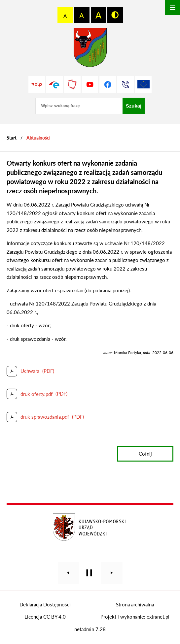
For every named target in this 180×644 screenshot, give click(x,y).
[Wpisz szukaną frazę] (79, 106)
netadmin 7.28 (90, 629)
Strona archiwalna (135, 604)
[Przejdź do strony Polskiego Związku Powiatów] (72, 84)
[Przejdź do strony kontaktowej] (126, 84)
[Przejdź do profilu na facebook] (108, 84)
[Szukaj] (134, 106)
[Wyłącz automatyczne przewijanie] (89, 573)
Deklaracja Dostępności (45, 604)
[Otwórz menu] (173, 7)
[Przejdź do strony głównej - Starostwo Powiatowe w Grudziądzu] (90, 49)
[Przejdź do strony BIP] (37, 84)
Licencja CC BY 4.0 (45, 617)
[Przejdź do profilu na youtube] (90, 84)
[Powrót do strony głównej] (12, 138)
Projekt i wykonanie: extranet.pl (135, 617)
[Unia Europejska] (143, 84)
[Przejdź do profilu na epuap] (54, 84)
